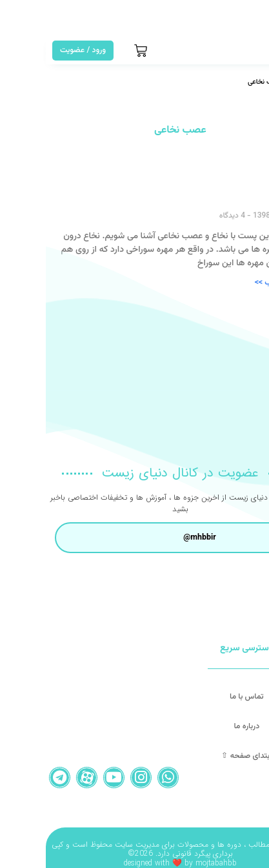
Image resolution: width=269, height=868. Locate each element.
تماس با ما (201, 697)
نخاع (245, 194)
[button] (252, 51)
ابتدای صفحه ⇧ (201, 756)
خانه (250, 82)
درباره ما (201, 726)
